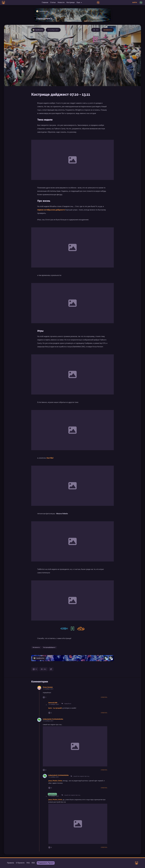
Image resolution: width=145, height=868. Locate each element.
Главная (45, 2)
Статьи (53, 2)
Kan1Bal (50, 458)
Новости (61, 2)
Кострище (71, 2)
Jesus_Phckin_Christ (55, 781)
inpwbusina (52, 794)
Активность (108, 30)
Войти (135, 3)
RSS (33, 863)
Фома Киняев (48, 687)
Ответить (104, 697)
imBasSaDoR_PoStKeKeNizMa (53, 719)
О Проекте (20, 863)
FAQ (28, 863)
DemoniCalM (53, 703)
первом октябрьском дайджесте (51, 210)
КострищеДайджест (49, 647)
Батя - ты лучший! (55, 708)
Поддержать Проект (46, 863)
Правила (10, 863)
